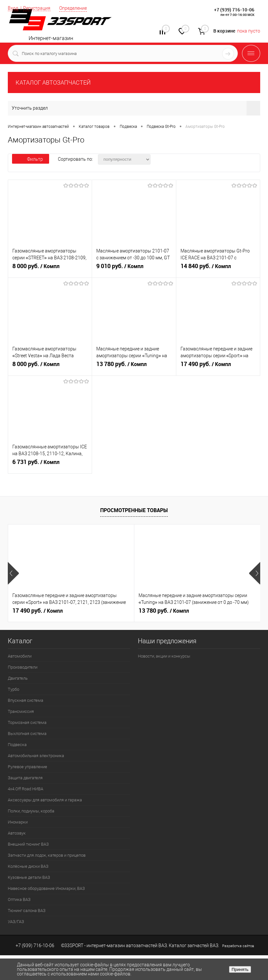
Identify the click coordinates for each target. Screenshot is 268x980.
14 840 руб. (218, 269)
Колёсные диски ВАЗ (28, 866)
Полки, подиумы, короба (31, 811)
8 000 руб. (50, 269)
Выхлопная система (27, 734)
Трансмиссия (21, 711)
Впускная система (26, 700)
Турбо (13, 689)
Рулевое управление (27, 767)
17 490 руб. (218, 367)
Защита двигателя (25, 778)
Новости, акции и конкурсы (164, 656)
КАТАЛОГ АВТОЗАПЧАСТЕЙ (53, 82)
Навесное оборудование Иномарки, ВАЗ (46, 888)
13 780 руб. (134, 367)
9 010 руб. (134, 269)
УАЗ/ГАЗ (16, 922)
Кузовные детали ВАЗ (29, 877)
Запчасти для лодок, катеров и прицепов (47, 855)
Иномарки (18, 822)
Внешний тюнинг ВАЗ (28, 844)
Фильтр (31, 159)
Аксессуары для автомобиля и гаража (45, 800)
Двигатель (18, 678)
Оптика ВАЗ (19, 899)
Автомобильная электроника (36, 756)
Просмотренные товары (134, 510)
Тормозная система (27, 722)
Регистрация (37, 8)
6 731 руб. (50, 465)
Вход (13, 8)
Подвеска (17, 745)
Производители (23, 667)
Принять (240, 969)
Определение (73, 8)
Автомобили (20, 656)
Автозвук (17, 833)
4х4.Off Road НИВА (26, 789)
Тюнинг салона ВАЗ (27, 911)
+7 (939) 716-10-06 (234, 10)
